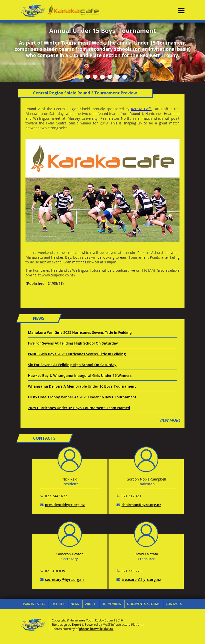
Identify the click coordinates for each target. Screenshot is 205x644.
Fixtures (58, 604)
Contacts (174, 604)
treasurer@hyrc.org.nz (141, 580)
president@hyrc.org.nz (65, 505)
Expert (77, 625)
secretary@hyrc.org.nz (65, 580)
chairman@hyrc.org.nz (141, 505)
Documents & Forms (143, 604)
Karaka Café (141, 109)
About (90, 604)
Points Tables (34, 604)
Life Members (111, 604)
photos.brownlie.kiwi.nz (96, 629)
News (75, 604)
